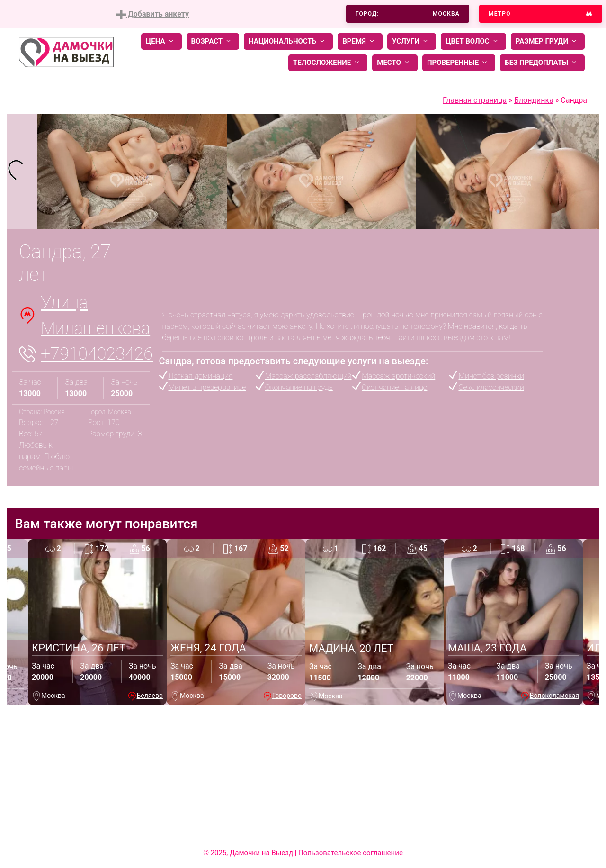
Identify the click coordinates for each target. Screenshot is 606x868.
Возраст (213, 41)
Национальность (288, 41)
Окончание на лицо (394, 387)
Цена (161, 41)
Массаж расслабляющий (308, 376)
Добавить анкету (153, 14)
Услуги (412, 41)
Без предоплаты (542, 63)
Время (360, 41)
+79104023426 (97, 354)
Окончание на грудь (299, 387)
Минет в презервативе (207, 387)
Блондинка (534, 100)
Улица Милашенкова (95, 316)
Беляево (150, 696)
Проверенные (459, 63)
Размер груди (548, 41)
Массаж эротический (398, 376)
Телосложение (328, 63)
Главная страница (475, 100)
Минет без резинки (491, 376)
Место (395, 63)
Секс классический (491, 387)
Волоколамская (554, 696)
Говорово (287, 696)
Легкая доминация (201, 376)
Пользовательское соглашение (351, 853)
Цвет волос (473, 41)
